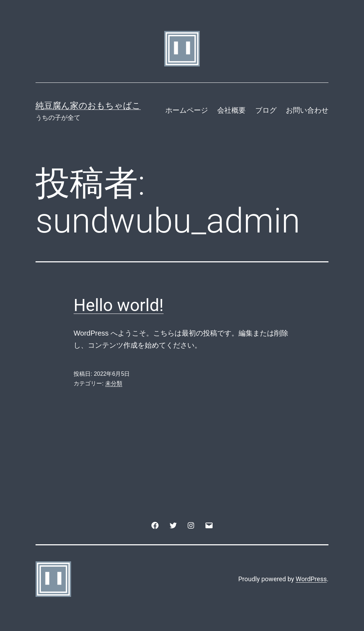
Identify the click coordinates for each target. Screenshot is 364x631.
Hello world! (119, 305)
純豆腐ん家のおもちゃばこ (88, 106)
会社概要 (231, 110)
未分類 (114, 383)
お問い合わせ (307, 110)
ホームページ (187, 110)
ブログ (266, 110)
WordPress (311, 579)
